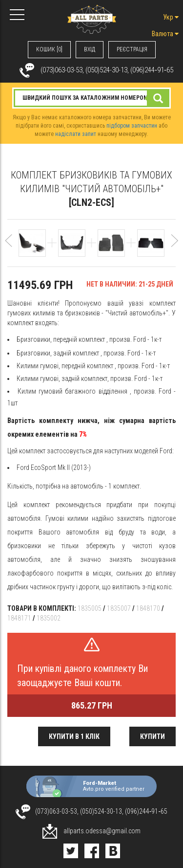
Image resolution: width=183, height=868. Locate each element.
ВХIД (90, 49)
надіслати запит (76, 134)
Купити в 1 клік (74, 736)
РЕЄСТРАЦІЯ (132, 49)
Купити (152, 736)
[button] (9, 245)
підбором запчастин (132, 126)
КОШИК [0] (49, 49)
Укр (171, 17)
